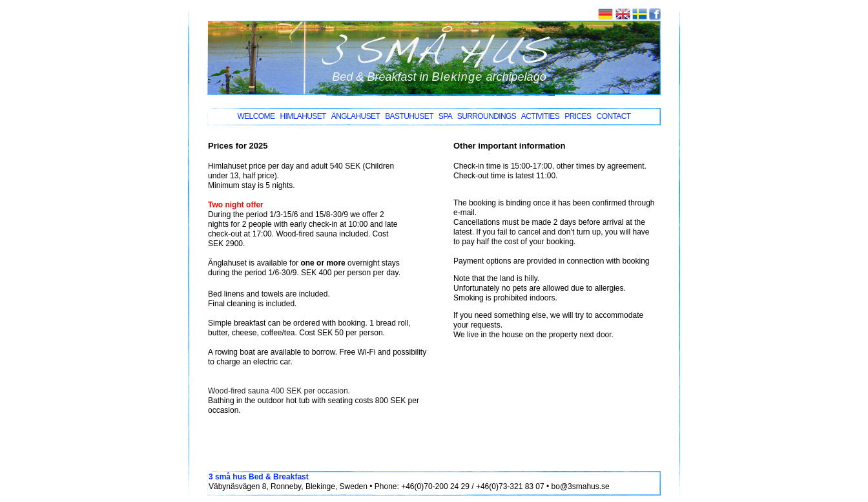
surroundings (487, 116)
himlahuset (303, 116)
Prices (578, 116)
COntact (614, 116)
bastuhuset (409, 116)
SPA (445, 116)
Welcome (256, 116)
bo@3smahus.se (581, 486)
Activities (540, 116)
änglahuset (356, 116)
